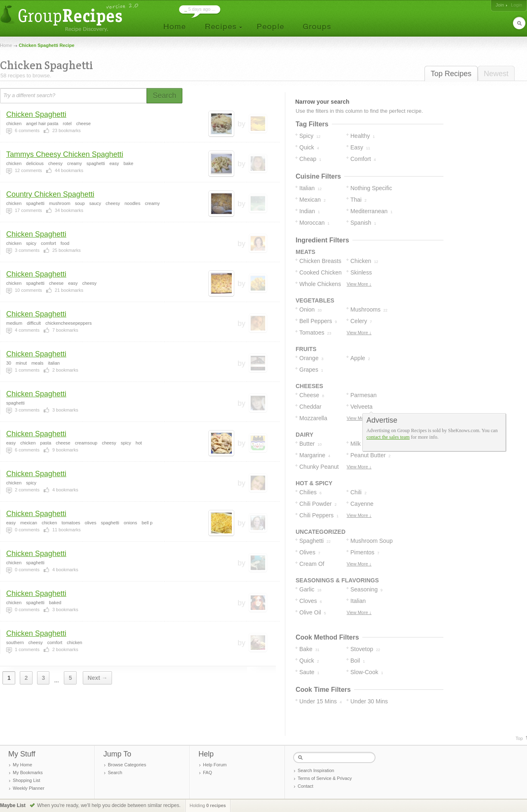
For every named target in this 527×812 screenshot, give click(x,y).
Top (519, 738)
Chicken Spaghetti (36, 114)
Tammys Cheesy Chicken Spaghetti (65, 154)
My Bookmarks (28, 772)
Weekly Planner (29, 788)
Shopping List (27, 780)
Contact (305, 786)
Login (517, 5)
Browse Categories (127, 765)
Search (115, 772)
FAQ (208, 772)
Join (500, 5)
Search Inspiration (316, 770)
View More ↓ (359, 284)
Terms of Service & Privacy (325, 778)
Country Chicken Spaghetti (50, 194)
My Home (22, 765)
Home (6, 45)
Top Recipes (451, 74)
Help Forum (215, 765)
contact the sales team (388, 437)
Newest (496, 74)
